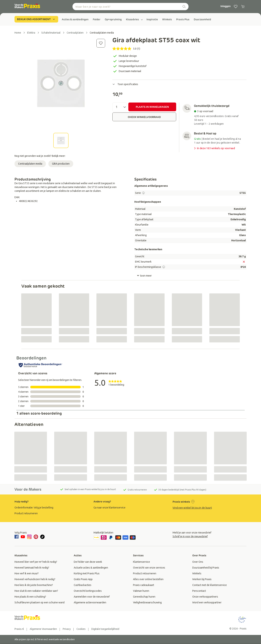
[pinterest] (36, 537)
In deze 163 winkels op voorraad (214, 148)
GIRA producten (61, 164)
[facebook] (17, 537)
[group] (75, 19)
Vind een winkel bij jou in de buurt (192, 508)
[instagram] (29, 537)
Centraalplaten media (30, 164)
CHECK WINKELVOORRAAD (144, 117)
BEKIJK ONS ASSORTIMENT (36, 19)
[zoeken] (184, 7)
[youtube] (23, 537)
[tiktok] (42, 537)
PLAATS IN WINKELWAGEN (152, 107)
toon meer (144, 276)
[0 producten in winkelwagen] (243, 7)
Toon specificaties (125, 84)
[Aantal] (120, 107)
